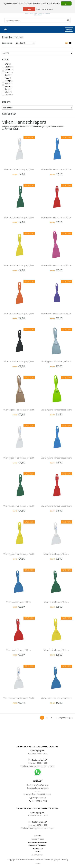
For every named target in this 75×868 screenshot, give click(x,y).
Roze (8, 78)
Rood (9, 72)
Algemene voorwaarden (38, 845)
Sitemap (37, 852)
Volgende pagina (66, 718)
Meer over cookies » (45, 9)
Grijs (8, 89)
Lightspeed (57, 860)
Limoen (9, 95)
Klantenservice (38, 855)
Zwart (9, 86)
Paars (8, 84)
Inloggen (38, 836)
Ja (66, 4)
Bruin (8, 92)
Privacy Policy (38, 849)
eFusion (38, 863)
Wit (8, 64)
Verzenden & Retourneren (38, 842)
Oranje (9, 81)
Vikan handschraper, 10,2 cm (56, 554)
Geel (8, 75)
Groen (9, 70)
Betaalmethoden (38, 839)
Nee (29, 9)
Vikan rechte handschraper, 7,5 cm (19, 169)
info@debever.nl (39, 798)
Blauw (9, 67)
